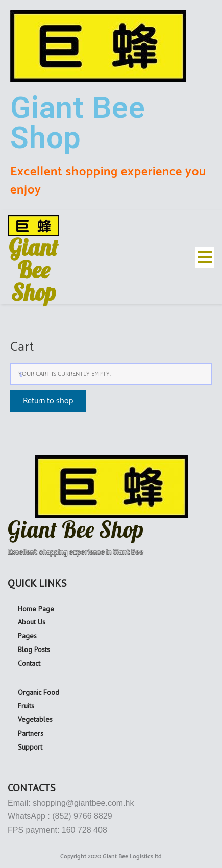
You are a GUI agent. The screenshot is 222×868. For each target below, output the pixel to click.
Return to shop (48, 401)
